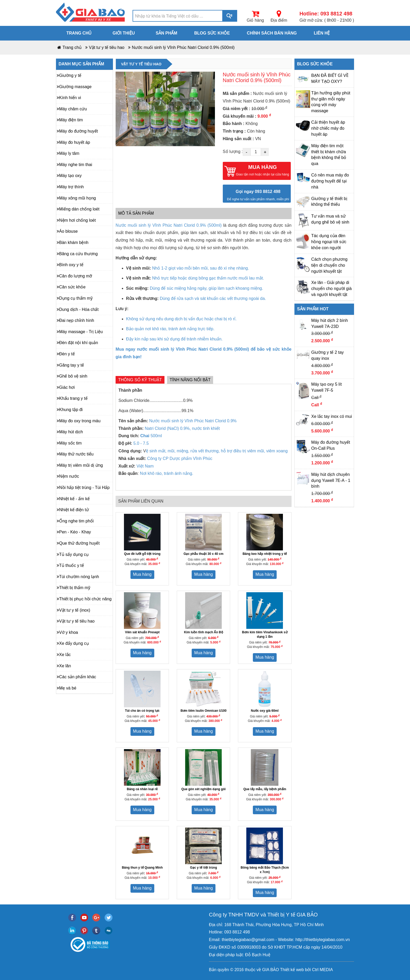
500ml (156, 436)
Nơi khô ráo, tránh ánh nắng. (166, 473)
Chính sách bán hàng (272, 33)
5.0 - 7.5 (141, 443)
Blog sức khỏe (212, 33)
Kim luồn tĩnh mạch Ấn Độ (204, 632)
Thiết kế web (292, 970)
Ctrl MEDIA (322, 970)
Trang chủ (79, 33)
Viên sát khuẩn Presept (142, 632)
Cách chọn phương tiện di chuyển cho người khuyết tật (329, 265)
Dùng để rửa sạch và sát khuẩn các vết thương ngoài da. (213, 298)
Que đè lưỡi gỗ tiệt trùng (142, 554)
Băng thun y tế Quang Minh (142, 868)
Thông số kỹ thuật (140, 380)
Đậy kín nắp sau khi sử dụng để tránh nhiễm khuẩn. (174, 339)
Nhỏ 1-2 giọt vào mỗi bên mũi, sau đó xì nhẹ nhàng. (201, 268)
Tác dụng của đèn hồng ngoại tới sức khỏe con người (329, 242)
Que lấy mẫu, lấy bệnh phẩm (265, 789)
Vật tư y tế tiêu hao (107, 47)
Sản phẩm (167, 33)
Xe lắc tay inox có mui (332, 416)
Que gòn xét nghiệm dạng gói (204, 789)
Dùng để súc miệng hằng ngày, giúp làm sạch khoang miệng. (206, 288)
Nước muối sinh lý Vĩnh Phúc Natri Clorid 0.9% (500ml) (183, 47)
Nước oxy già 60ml (265, 711)
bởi (307, 970)
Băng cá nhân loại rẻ (142, 789)
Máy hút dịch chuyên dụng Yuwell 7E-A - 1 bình (331, 480)
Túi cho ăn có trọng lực (142, 711)
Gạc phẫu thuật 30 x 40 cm (203, 554)
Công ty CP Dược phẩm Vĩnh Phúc (180, 458)
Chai (146, 436)
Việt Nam (145, 466)
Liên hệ (322, 33)
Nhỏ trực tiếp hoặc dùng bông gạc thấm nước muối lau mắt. (208, 278)
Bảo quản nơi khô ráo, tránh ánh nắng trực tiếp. (170, 329)
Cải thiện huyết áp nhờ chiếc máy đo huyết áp (328, 128)
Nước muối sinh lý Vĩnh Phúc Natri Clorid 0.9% (193, 421)
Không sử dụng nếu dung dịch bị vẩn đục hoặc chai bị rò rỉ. (181, 319)
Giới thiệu (124, 33)
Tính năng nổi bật (190, 380)
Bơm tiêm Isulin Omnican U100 (203, 711)
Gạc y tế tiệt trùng (204, 868)
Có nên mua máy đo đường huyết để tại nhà (330, 181)
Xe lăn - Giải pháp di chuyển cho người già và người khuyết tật (331, 289)
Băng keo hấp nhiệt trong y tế (265, 554)
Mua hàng (142, 574)
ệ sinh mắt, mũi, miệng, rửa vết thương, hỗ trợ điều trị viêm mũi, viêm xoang (217, 451)
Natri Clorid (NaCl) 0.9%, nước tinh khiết (182, 428)
